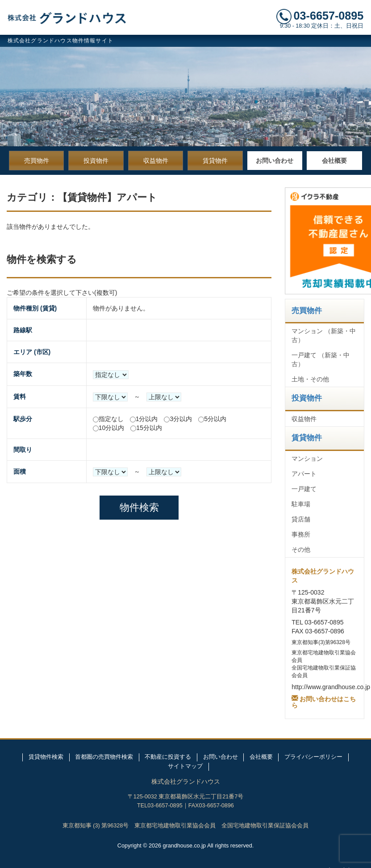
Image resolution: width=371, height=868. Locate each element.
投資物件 (96, 161)
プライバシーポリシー (313, 757)
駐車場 (301, 504)
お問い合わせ (275, 161)
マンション (307, 459)
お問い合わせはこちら (324, 701)
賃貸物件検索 (46, 757)
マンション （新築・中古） (324, 335)
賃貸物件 (215, 161)
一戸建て (304, 489)
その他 (301, 550)
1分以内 (147, 419)
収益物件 (156, 161)
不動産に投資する (168, 757)
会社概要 (334, 161)
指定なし (111, 419)
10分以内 (112, 428)
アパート (304, 474)
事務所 (301, 534)
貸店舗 (301, 519)
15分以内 (149, 428)
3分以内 (181, 419)
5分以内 (215, 419)
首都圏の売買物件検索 (104, 757)
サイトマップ (185, 766)
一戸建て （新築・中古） (321, 360)
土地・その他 (310, 379)
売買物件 (37, 161)
